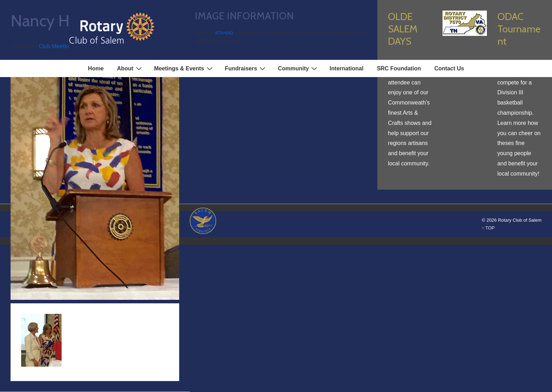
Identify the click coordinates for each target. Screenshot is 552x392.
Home (96, 68)
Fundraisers (246, 68)
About (130, 68)
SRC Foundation (399, 68)
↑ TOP (488, 228)
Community (298, 68)
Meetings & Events (184, 68)
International (346, 68)
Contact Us (449, 68)
